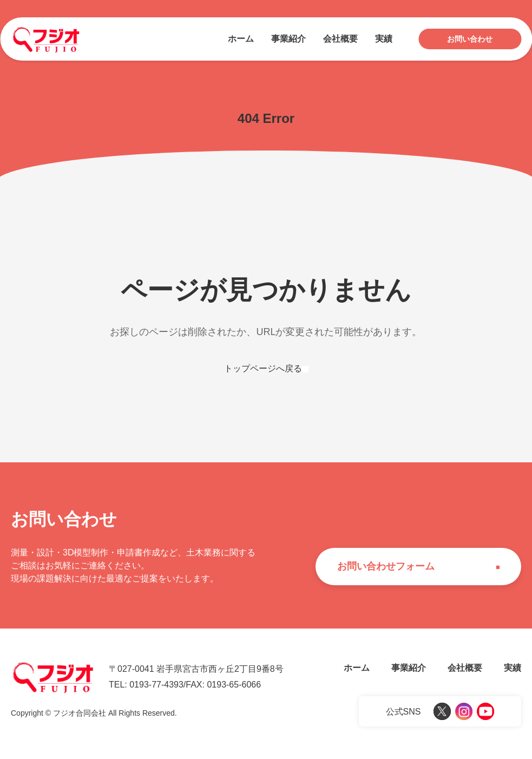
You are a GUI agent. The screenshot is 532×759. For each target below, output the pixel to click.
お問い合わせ (470, 39)
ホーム (241, 39)
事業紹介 (288, 39)
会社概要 (340, 39)
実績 (384, 39)
